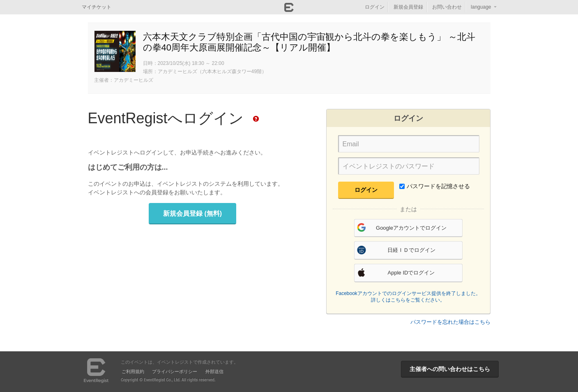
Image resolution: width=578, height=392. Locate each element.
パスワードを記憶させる (435, 186)
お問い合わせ (447, 7)
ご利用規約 (133, 371)
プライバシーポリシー (175, 371)
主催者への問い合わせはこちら (450, 369)
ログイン (375, 7)
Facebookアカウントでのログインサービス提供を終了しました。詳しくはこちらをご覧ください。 (408, 297)
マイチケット (97, 7)
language (481, 7)
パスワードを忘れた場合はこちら (450, 322)
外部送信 (214, 371)
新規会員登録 (408, 7)
